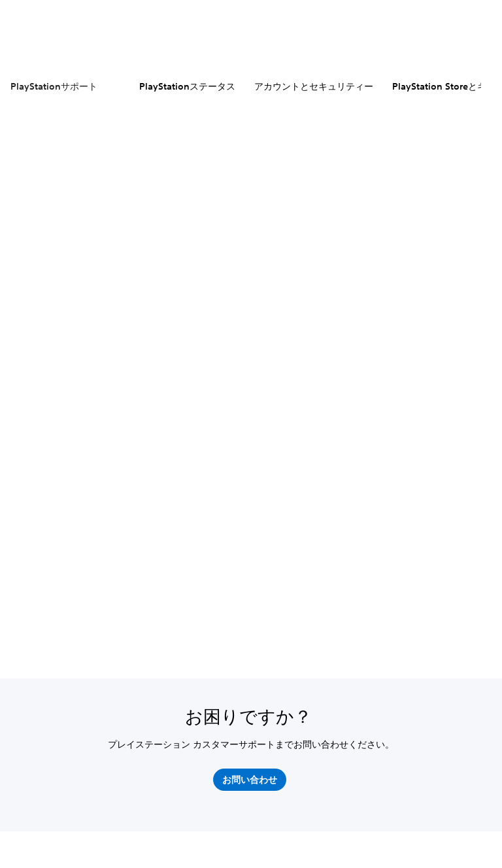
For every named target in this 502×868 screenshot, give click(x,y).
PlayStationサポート (54, 86)
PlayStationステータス (187, 86)
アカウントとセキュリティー (314, 86)
